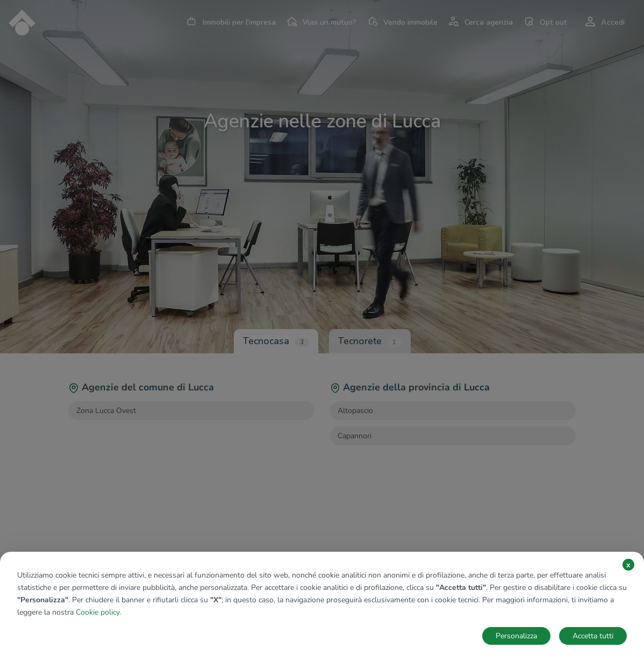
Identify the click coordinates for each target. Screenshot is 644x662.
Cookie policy (98, 612)
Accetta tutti (593, 636)
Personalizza (516, 636)
